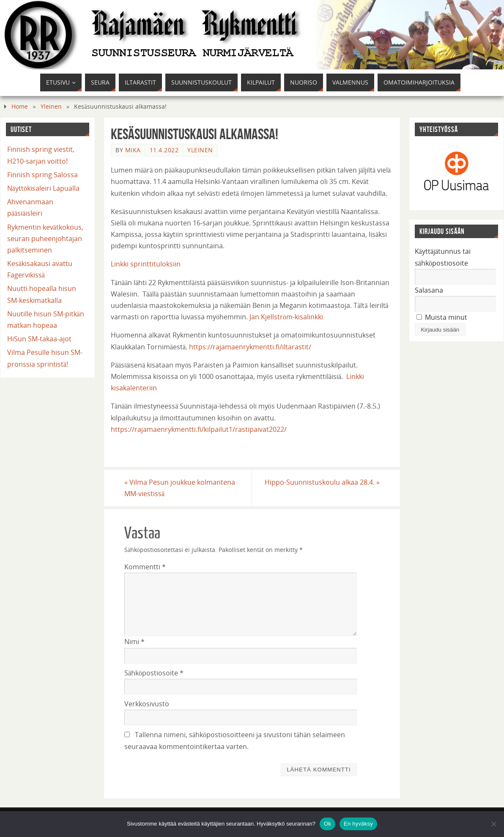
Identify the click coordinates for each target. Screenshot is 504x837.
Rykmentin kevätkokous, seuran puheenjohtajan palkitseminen (45, 239)
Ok (327, 824)
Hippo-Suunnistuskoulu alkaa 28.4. (322, 482)
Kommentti (145, 567)
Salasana (429, 290)
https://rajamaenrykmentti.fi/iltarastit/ (250, 347)
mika (133, 150)
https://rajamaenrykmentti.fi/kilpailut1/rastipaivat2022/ (199, 429)
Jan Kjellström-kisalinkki (286, 317)
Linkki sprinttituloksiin (146, 264)
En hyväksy (358, 824)
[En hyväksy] (493, 824)
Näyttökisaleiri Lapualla (43, 188)
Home (20, 106)
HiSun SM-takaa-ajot (39, 339)
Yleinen (51, 106)
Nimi (134, 642)
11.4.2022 (164, 150)
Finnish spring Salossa (42, 175)
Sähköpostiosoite (154, 673)
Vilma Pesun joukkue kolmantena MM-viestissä (180, 488)
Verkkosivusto (147, 704)
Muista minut (442, 317)
